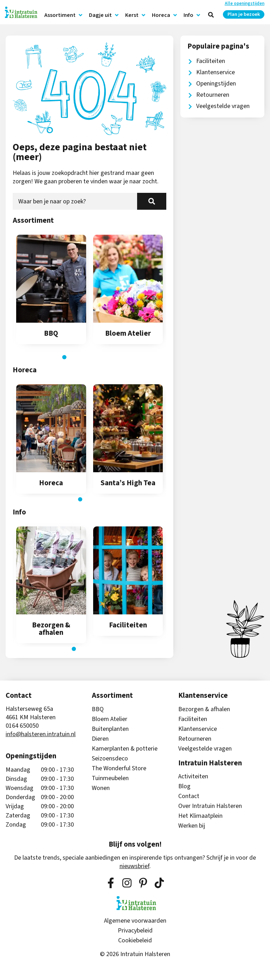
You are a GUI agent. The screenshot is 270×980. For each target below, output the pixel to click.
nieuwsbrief (134, 866)
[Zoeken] (152, 201)
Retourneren (195, 739)
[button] (64, 357)
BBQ (98, 709)
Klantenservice (198, 729)
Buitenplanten (110, 729)
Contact (189, 796)
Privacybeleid (135, 931)
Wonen (101, 788)
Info (192, 15)
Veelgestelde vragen (205, 749)
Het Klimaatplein (200, 816)
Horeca (165, 15)
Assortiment (64, 15)
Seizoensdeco (110, 759)
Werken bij (192, 826)
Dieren (100, 739)
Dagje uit (104, 15)
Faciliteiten (193, 719)
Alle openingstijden (245, 4)
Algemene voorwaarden (135, 921)
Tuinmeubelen (110, 778)
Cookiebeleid (135, 941)
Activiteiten (193, 777)
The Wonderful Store (119, 769)
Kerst (136, 15)
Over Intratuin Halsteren (210, 806)
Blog (184, 786)
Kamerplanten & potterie (125, 749)
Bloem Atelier (110, 719)
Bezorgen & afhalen (204, 709)
